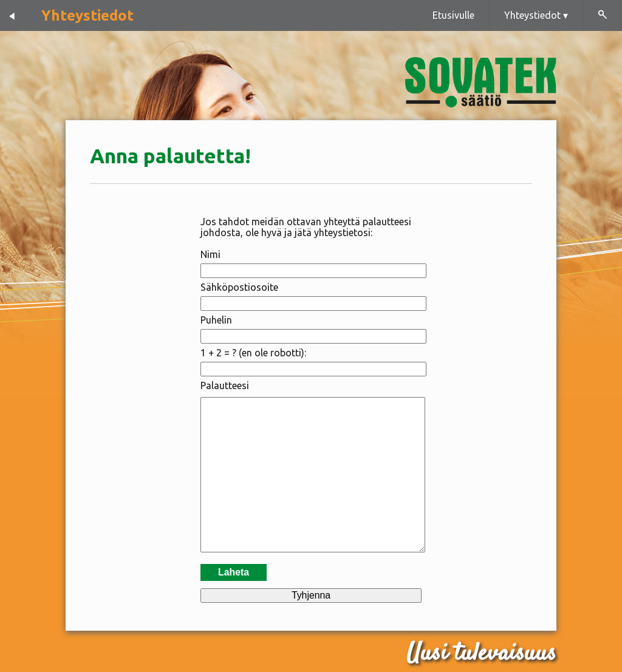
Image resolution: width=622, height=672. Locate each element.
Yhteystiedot (536, 15)
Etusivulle (453, 15)
